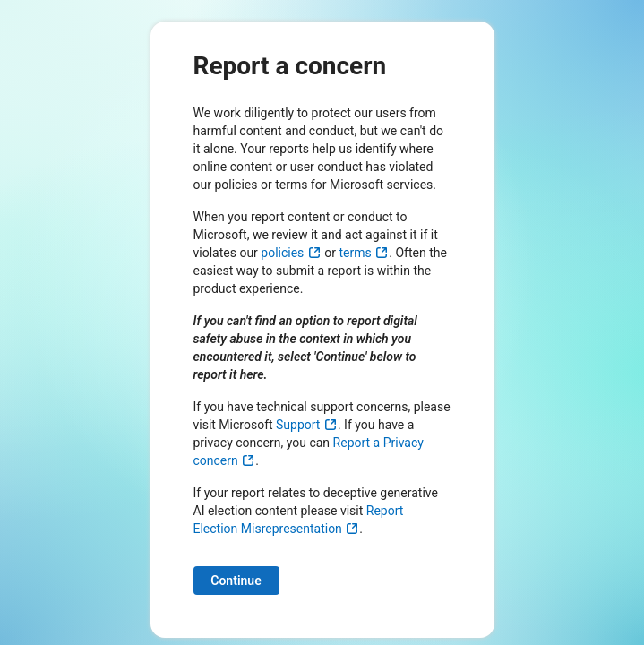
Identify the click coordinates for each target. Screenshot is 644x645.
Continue (236, 580)
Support (307, 425)
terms (365, 253)
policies (291, 253)
